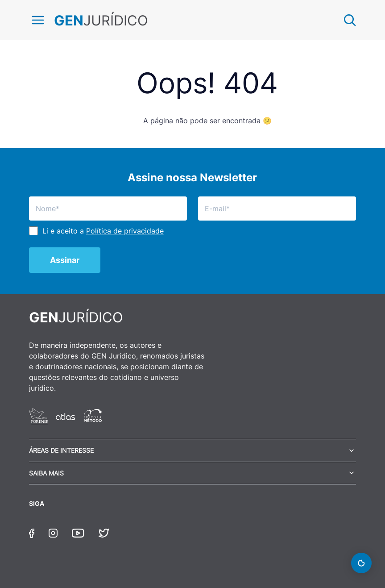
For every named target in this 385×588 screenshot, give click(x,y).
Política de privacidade (125, 231)
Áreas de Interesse (61, 450)
